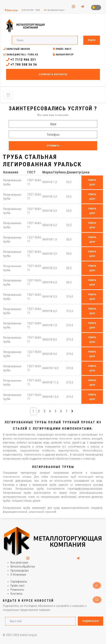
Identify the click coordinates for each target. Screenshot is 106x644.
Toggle (96, 8)
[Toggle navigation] (8, 95)
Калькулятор (63, 55)
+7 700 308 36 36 (22, 64)
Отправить (53, 146)
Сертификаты (19, 582)
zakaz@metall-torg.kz (54, 10)
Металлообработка (23, 567)
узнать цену (92, 182)
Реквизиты (17, 590)
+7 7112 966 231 (21, 60)
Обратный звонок (17, 49)
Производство (20, 571)
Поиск (92, 40)
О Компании (18, 575)
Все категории (19, 563)
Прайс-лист (62, 49)
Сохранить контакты (53, 74)
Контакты (16, 594)
